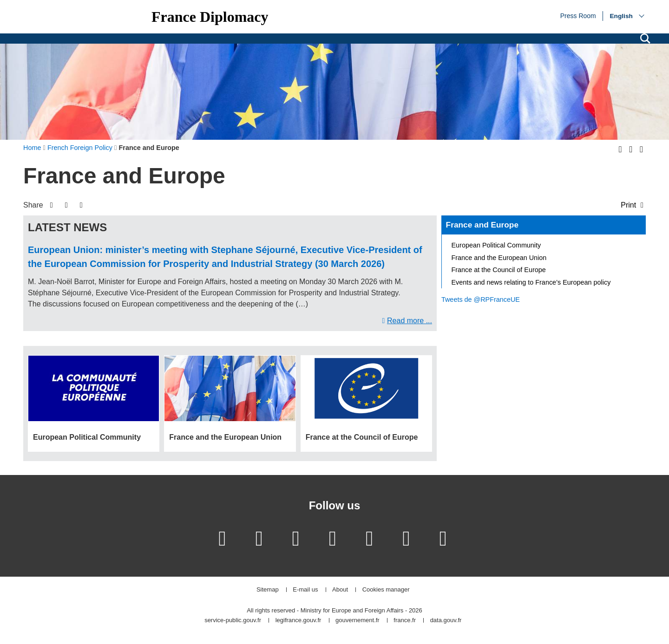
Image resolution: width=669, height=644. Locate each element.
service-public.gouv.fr (233, 621)
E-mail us (305, 590)
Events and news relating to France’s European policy (531, 282)
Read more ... (410, 321)
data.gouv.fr (446, 621)
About (340, 590)
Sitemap (268, 590)
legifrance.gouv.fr (298, 621)
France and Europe (482, 225)
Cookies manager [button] (386, 590)
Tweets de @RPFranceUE (481, 299)
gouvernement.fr (357, 621)
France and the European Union (499, 258)
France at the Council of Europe (499, 270)
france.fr (405, 621)
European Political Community (496, 245)
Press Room (578, 15)
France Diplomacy (210, 17)
